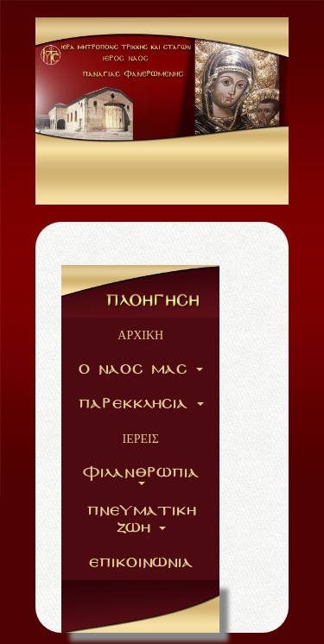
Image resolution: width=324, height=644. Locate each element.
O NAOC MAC (140, 369)
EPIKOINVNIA (140, 563)
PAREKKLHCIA (141, 404)
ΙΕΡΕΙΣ (141, 439)
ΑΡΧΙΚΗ (140, 335)
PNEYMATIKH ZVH (141, 520)
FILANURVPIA (140, 475)
